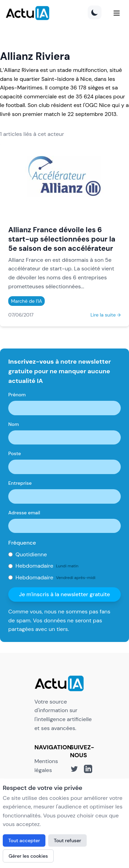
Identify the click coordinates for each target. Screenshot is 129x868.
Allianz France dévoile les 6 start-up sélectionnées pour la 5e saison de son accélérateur (62, 239)
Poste (15, 453)
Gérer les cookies (28, 856)
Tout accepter (24, 840)
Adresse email (24, 513)
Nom (14, 424)
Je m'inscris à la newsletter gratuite (64, 594)
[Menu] (117, 13)
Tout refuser (67, 840)
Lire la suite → (106, 315)
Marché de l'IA (26, 301)
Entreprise (20, 483)
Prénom (17, 395)
